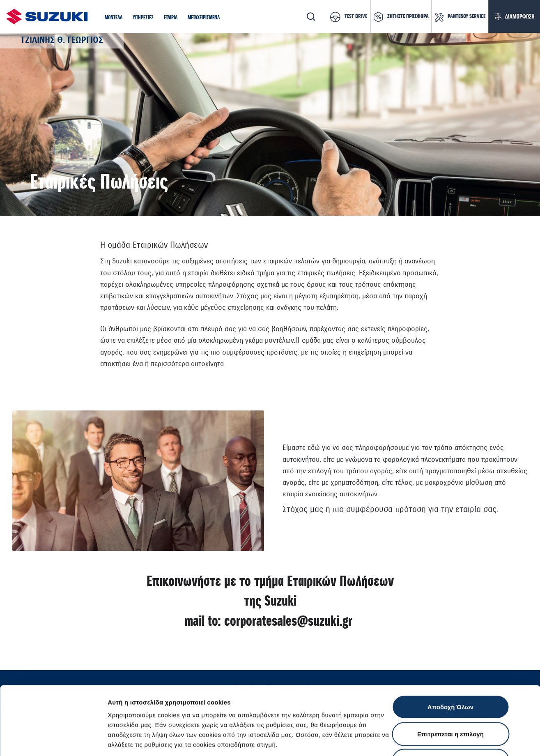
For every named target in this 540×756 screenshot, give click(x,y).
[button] (114, 18)
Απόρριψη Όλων (450, 702)
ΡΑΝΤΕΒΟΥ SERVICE (466, 16)
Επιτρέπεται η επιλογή (450, 675)
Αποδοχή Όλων (450, 648)
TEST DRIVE (356, 16)
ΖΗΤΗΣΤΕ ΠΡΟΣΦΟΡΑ (408, 16)
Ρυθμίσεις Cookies (480, 740)
